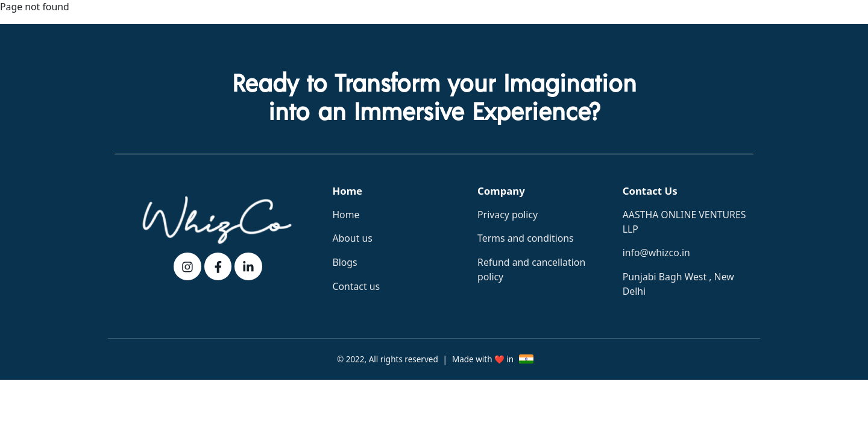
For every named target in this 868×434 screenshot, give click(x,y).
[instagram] (187, 266)
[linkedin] (248, 266)
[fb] (218, 266)
